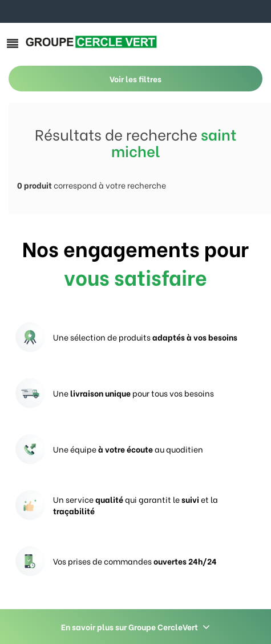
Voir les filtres (135, 79)
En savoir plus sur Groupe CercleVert (135, 627)
